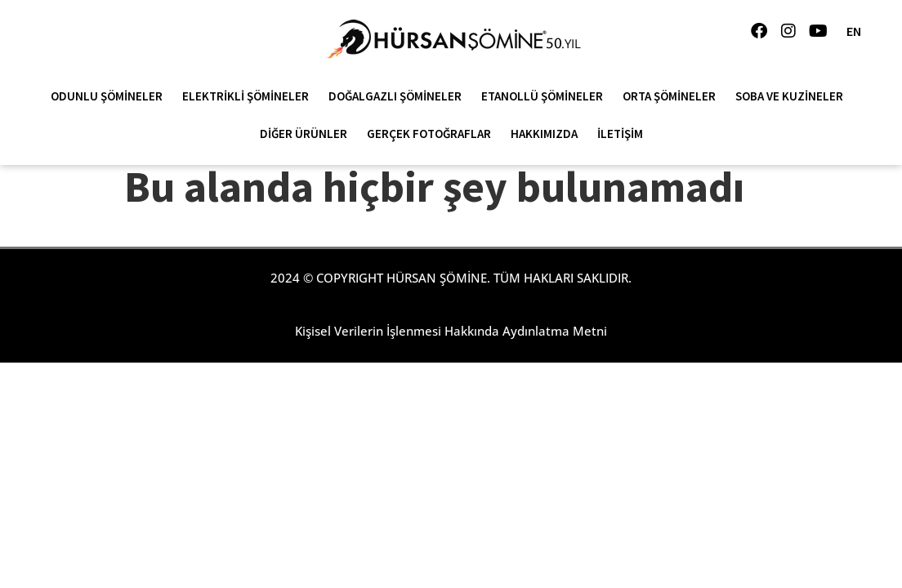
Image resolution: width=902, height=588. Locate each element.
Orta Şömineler (673, 96)
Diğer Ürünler (308, 134)
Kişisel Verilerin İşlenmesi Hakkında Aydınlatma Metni (451, 331)
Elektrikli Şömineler (250, 96)
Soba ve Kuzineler (793, 96)
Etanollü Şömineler (546, 96)
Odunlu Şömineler (111, 96)
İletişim (620, 134)
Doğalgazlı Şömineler (399, 96)
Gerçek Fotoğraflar (433, 134)
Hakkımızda (548, 134)
